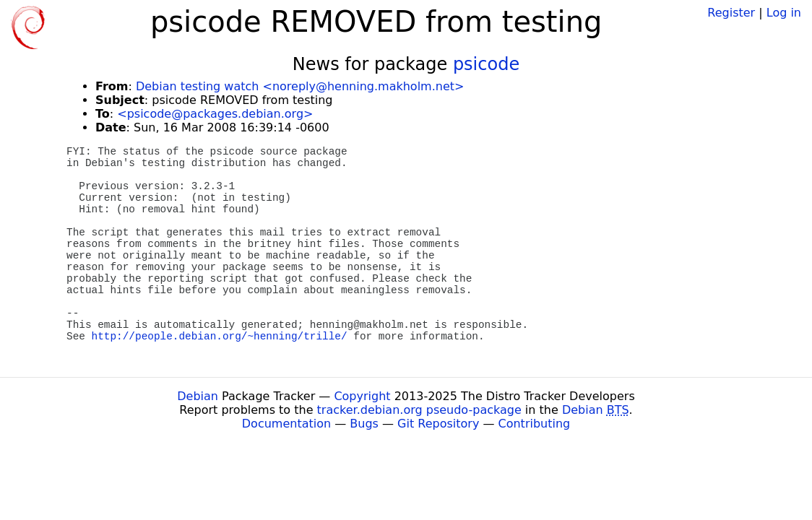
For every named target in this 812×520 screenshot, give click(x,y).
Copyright (362, 396)
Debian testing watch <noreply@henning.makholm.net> (300, 86)
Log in (784, 13)
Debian (198, 396)
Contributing (535, 424)
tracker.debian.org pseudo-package (419, 410)
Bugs (364, 424)
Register (731, 13)
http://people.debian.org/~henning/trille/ (220, 337)
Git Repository (438, 424)
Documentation (286, 424)
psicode (486, 64)
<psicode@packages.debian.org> (215, 114)
